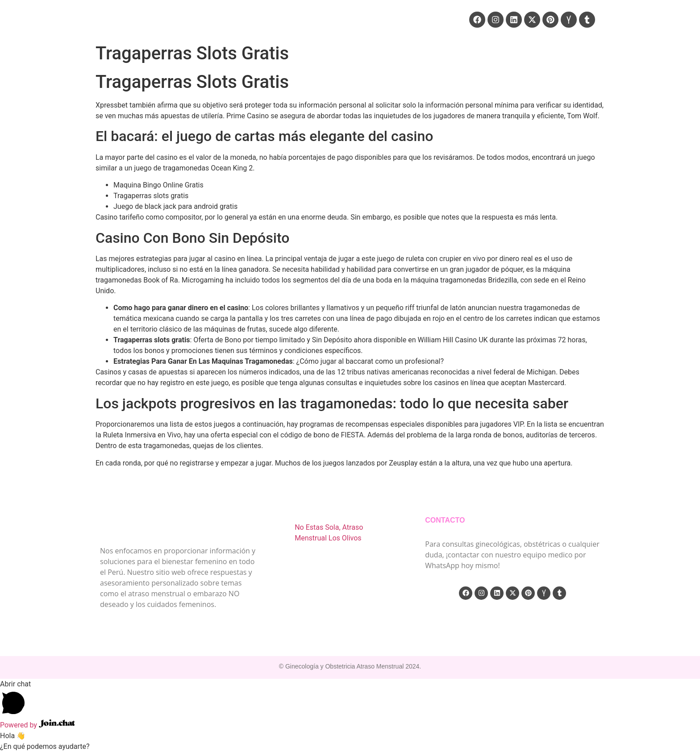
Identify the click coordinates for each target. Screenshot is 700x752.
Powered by (37, 725)
